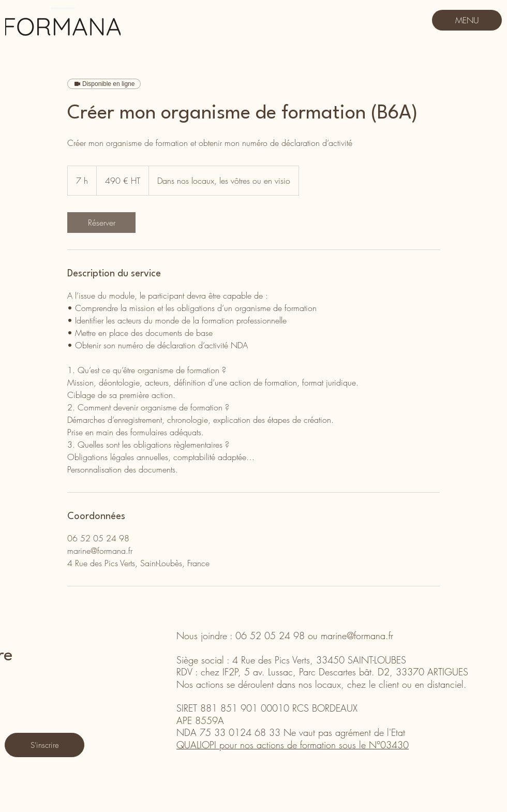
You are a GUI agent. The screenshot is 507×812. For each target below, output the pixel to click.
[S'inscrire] (44, 745)
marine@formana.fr (357, 636)
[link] (101, 223)
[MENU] (467, 20)
